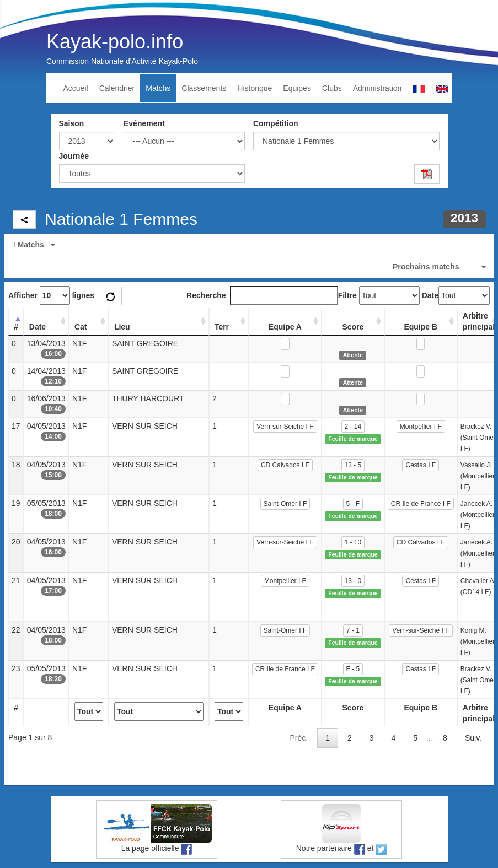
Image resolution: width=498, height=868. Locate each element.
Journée (74, 156)
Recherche (262, 295)
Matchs (158, 88)
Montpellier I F (421, 427)
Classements (204, 88)
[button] (249, 245)
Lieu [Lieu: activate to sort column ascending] (122, 327)
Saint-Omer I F (285, 504)
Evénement (144, 123)
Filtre (347, 295)
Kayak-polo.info (115, 42)
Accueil (76, 88)
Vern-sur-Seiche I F (285, 427)
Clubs (332, 88)
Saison (72, 123)
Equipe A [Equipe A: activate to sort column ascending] (285, 327)
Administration (377, 88)
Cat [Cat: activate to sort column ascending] (81, 327)
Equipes (297, 88)
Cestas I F (421, 465)
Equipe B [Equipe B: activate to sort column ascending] (421, 327)
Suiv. (473, 738)
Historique (255, 88)
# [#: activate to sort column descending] (16, 327)
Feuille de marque (353, 439)
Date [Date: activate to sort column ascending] (38, 327)
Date (430, 295)
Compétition (276, 123)
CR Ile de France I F (421, 504)
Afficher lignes (51, 295)
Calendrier (117, 88)
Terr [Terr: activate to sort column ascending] (222, 327)
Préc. (299, 738)
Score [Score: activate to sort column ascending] (353, 327)
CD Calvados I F (285, 465)
